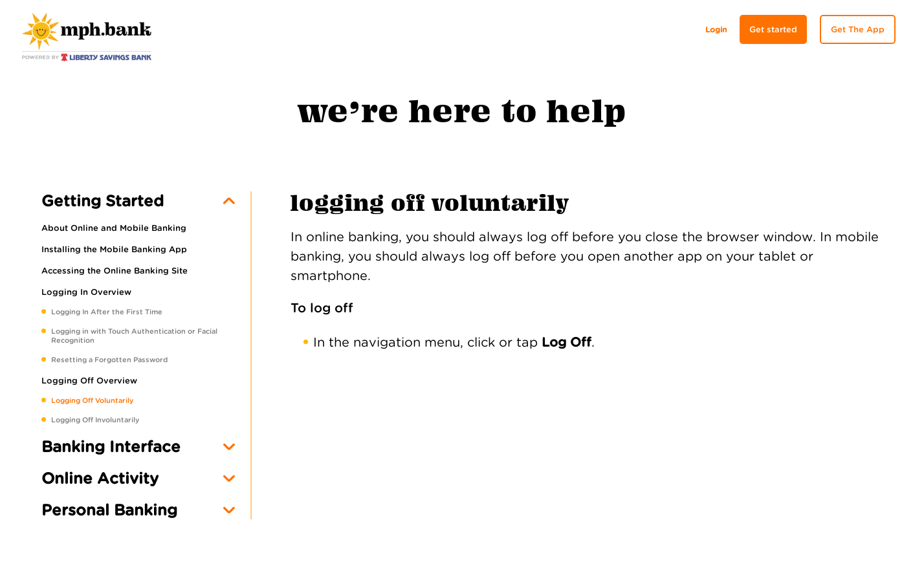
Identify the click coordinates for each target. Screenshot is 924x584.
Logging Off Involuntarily (95, 420)
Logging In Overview (86, 292)
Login (716, 29)
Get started (773, 29)
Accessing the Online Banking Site (115, 271)
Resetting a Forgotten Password (109, 360)
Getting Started (103, 201)
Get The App (858, 29)
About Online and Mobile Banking (114, 228)
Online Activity (100, 478)
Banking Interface (111, 447)
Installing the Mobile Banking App (114, 249)
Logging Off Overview (89, 381)
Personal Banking (109, 510)
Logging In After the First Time (107, 312)
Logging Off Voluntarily (92, 400)
